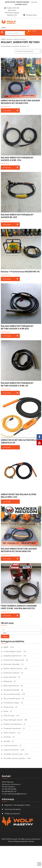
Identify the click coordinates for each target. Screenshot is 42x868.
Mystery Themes (28, 841)
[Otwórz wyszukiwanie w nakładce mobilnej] (18, 33)
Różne (6, 711)
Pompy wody (9, 707)
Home (3, 39)
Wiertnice (7, 737)
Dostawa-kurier (30, 15)
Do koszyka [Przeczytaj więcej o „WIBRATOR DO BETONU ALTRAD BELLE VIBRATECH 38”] (7, 447)
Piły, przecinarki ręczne (12, 698)
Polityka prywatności (12, 814)
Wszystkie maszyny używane (14, 758)
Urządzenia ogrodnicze (12, 728)
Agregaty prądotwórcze (13, 656)
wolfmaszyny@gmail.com (17, 794)
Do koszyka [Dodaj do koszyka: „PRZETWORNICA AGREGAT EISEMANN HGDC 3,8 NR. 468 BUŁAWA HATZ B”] (7, 616)
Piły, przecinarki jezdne (12, 694)
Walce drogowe (10, 733)
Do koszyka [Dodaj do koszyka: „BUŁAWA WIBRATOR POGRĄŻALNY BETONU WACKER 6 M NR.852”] (7, 336)
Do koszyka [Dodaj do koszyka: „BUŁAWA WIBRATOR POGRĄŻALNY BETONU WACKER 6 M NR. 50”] (7, 393)
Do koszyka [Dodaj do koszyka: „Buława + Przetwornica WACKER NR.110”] (7, 279)
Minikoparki (8, 681)
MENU (3, 28)
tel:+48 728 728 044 (9, 789)
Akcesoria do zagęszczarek (14, 660)
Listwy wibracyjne (10, 677)
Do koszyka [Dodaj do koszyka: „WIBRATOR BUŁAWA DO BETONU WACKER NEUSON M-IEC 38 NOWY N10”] (7, 110)
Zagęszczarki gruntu (11, 750)
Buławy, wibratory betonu (13, 668)
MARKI (6, 647)
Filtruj (5, 636)
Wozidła (7, 741)
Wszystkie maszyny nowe (13, 754)
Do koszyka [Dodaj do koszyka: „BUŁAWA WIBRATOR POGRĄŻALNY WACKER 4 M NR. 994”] (7, 167)
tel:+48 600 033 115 (9, 791)
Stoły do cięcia (9, 716)
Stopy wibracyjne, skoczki (13, 720)
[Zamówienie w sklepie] (28, 51)
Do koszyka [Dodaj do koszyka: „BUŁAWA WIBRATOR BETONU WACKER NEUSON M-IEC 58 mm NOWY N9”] (7, 559)
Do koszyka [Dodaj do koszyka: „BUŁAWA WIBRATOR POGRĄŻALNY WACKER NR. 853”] (7, 224)
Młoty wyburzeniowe (11, 686)
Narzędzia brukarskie (11, 690)
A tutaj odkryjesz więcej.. (13, 651)
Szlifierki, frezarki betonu (13, 724)
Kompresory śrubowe (11, 673)
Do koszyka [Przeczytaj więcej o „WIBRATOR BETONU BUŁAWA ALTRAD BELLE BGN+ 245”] (7, 502)
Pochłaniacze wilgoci (11, 703)
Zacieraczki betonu (11, 745)
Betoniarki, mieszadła (12, 664)
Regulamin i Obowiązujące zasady (17, 805)
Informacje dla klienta (13, 809)
